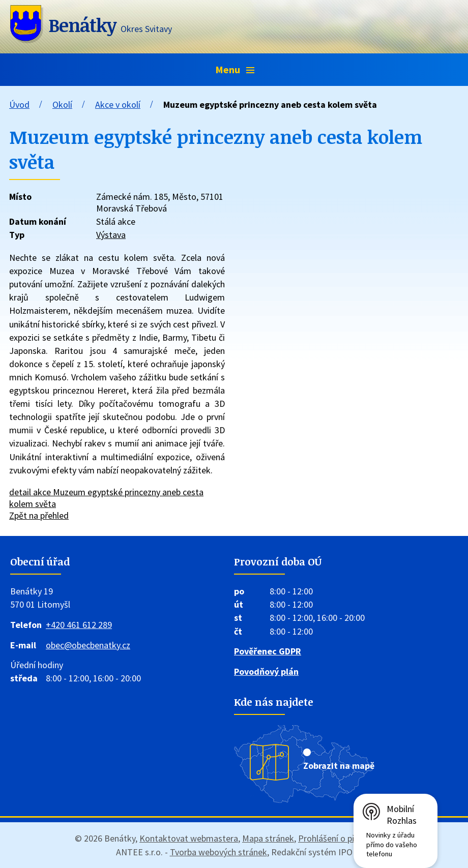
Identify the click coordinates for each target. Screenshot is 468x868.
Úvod (19, 104)
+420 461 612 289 (79, 625)
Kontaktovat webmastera (189, 838)
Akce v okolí (118, 104)
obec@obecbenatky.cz (88, 645)
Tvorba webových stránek (218, 852)
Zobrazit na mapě (339, 766)
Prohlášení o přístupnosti (346, 838)
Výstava (111, 235)
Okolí (62, 104)
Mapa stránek (268, 838)
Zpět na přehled (39, 515)
